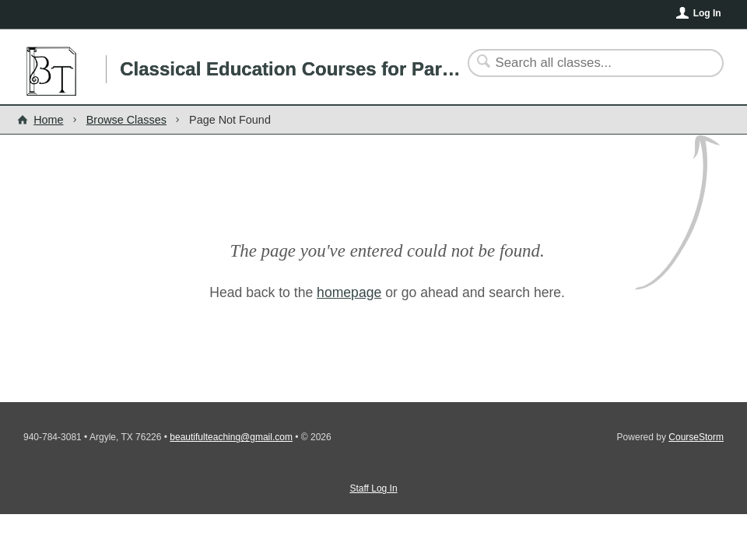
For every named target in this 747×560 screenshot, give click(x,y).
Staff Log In (373, 488)
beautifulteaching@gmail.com (231, 437)
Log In (707, 13)
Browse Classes (126, 120)
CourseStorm (696, 437)
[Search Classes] (586, 63)
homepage (349, 292)
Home (48, 120)
